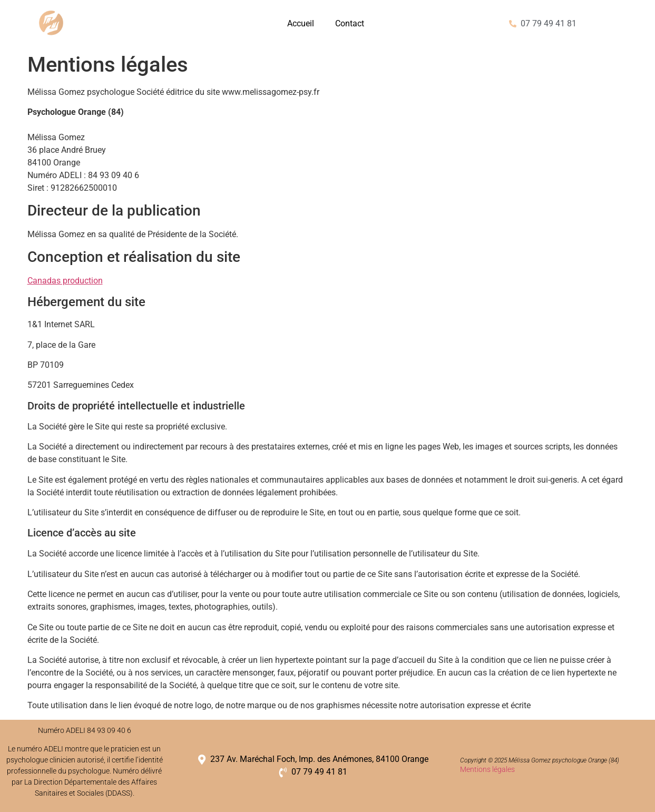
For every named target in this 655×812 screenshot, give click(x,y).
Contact (350, 23)
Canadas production (65, 281)
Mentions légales (487, 769)
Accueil (301, 23)
